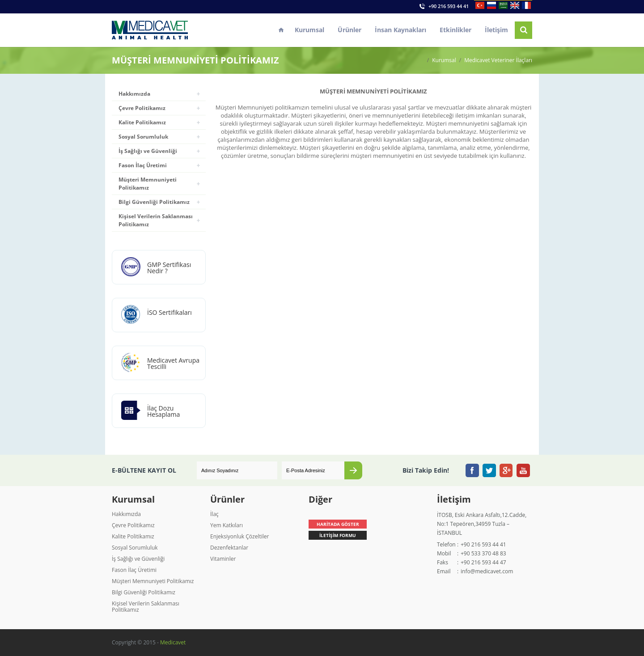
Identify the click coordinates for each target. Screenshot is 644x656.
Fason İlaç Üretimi (143, 165)
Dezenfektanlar (229, 548)
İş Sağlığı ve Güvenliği (148, 151)
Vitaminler (223, 559)
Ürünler (350, 30)
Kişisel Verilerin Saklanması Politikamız (156, 220)
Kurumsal (309, 30)
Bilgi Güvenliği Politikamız (154, 202)
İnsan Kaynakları (400, 30)
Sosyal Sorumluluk (143, 137)
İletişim (496, 30)
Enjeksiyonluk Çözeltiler (239, 536)
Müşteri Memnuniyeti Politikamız (148, 184)
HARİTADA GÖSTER (338, 524)
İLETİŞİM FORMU (338, 535)
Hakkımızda (134, 94)
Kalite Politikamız (142, 122)
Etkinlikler (455, 30)
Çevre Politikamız (142, 108)
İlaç (214, 514)
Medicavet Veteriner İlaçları (498, 60)
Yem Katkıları (227, 525)
